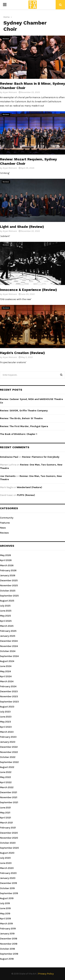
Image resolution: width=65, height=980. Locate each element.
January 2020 (8, 878)
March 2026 (7, 565)
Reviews (6, 39)
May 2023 (5, 722)
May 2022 (5, 777)
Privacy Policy (46, 974)
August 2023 (7, 707)
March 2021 (6, 823)
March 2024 (7, 681)
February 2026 (8, 570)
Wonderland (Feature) (29, 487)
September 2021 (9, 802)
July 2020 (5, 858)
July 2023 (5, 712)
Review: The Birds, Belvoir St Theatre (21, 418)
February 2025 (8, 631)
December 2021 (8, 792)
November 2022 (9, 752)
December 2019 (8, 883)
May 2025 (5, 616)
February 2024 (8, 686)
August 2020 (7, 853)
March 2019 (6, 924)
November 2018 (9, 944)
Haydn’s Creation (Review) (22, 353)
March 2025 (7, 626)
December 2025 (9, 580)
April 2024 (6, 676)
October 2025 (8, 591)
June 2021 (5, 808)
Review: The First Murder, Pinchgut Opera (24, 426)
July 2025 (5, 606)
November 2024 (9, 646)
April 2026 (6, 560)
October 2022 (8, 757)
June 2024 (6, 666)
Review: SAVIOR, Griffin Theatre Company (24, 411)
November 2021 (9, 797)
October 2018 (7, 949)
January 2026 (8, 575)
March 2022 (7, 787)
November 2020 (9, 838)
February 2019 (8, 929)
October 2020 (8, 843)
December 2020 (9, 833)
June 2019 (5, 908)
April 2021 (5, 818)
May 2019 (5, 914)
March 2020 (7, 868)
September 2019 (9, 893)
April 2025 (6, 621)
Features (5, 523)
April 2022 (6, 782)
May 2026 (5, 555)
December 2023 (9, 691)
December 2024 (9, 641)
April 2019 (5, 919)
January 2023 (8, 742)
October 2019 (7, 888)
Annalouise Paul (9, 457)
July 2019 (5, 903)
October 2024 (8, 651)
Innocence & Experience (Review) (29, 290)
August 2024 (7, 661)
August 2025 (7, 601)
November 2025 (9, 585)
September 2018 (9, 954)
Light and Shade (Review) (22, 227)
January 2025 (8, 636)
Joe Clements (8, 476)
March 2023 (7, 732)
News (3, 528)
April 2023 (6, 727)
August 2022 (7, 767)
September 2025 (9, 596)
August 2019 (7, 898)
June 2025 (6, 611)
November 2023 (9, 696)
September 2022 (9, 762)
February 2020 (8, 873)
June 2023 (6, 717)
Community (7, 518)
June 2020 (6, 863)
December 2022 (9, 747)
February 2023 (8, 737)
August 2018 (7, 959)
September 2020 (9, 848)
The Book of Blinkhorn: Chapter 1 (19, 434)
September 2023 (9, 702)
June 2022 (6, 772)
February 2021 (8, 828)
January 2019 (7, 934)
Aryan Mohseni (10, 92)
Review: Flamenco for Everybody (41, 457)
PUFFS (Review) (26, 495)
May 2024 (5, 671)
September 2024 (9, 656)
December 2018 (9, 939)
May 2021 (5, 813)
